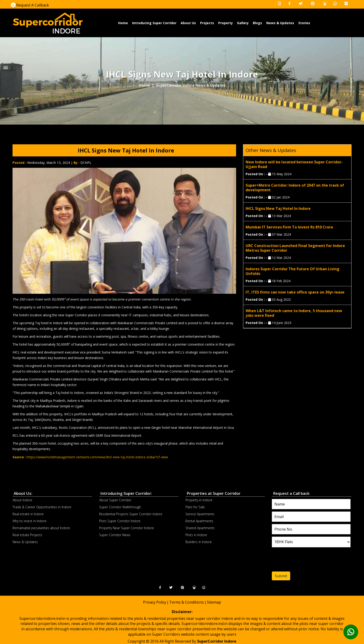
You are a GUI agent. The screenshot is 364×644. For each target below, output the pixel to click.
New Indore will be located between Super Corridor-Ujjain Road (294, 164)
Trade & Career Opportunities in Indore (42, 507)
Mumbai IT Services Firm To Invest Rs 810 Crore (289, 227)
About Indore (22, 500)
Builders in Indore (199, 542)
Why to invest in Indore (29, 521)
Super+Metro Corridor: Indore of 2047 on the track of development (295, 188)
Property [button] (226, 23)
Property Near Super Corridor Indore (127, 528)
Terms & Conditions (187, 602)
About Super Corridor (115, 500)
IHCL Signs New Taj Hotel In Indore (278, 208)
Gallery (243, 23)
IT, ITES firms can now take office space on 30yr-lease (295, 292)
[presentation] (300, 560)
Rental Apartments (199, 521)
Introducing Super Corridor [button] (154, 23)
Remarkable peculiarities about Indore (41, 528)
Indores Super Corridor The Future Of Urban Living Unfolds (292, 271)
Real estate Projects (27, 535)
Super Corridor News (115, 535)
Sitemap (214, 602)
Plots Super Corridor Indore (120, 521)
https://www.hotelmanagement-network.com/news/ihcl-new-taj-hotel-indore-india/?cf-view (95, 457)
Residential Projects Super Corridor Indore (131, 514)
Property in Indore (199, 500)
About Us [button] (188, 23)
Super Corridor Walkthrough (120, 507)
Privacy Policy (155, 602)
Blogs (257, 23)
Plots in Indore (196, 535)
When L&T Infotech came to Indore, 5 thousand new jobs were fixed (294, 313)
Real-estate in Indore (28, 514)
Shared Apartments (200, 528)
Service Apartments (200, 514)
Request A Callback (30, 5)
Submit (281, 576)
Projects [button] (207, 23)
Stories (304, 23)
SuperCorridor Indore (217, 641)
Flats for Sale (195, 507)
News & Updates (280, 23)
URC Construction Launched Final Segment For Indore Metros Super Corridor (295, 248)
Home (123, 23)
